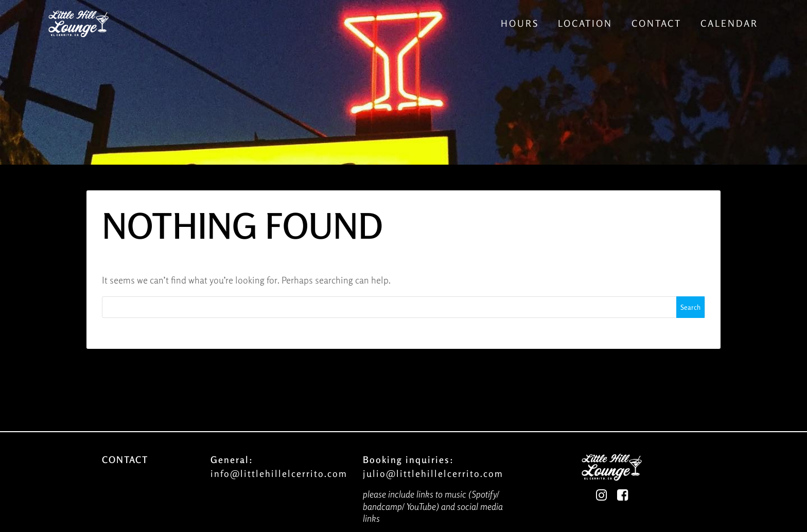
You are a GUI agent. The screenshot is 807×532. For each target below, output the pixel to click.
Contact (656, 23)
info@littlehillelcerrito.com (279, 473)
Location (585, 23)
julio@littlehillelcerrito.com (433, 473)
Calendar (729, 23)
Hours (520, 23)
